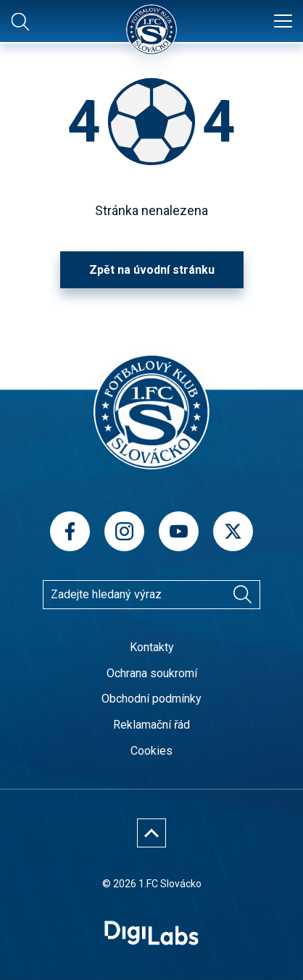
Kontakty (152, 647)
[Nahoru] (151, 833)
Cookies (151, 751)
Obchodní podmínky (151, 699)
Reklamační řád (151, 725)
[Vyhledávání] (242, 595)
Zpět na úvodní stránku (152, 270)
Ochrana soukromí (152, 673)
